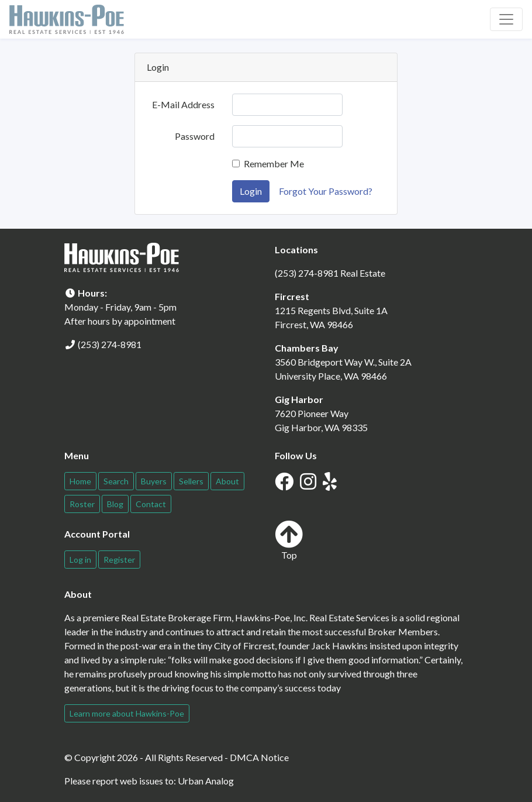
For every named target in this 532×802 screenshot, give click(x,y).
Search (116, 481)
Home (80, 481)
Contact (151, 504)
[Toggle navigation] (506, 19)
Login (251, 191)
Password (195, 136)
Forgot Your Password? (326, 191)
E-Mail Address (183, 104)
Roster (82, 504)
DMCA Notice (259, 757)
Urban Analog (206, 781)
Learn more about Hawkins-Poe (127, 713)
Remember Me (274, 164)
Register (119, 560)
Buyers (154, 481)
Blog (115, 504)
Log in (80, 560)
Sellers (191, 481)
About (227, 481)
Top (289, 540)
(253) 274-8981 (110, 344)
